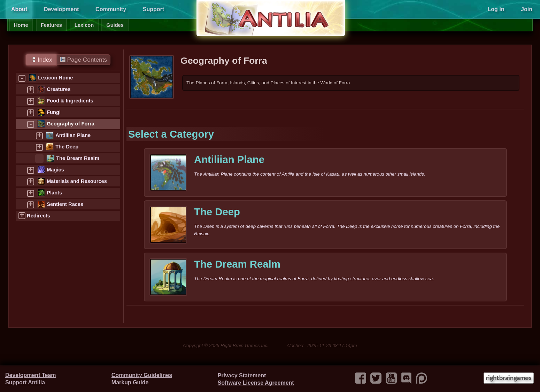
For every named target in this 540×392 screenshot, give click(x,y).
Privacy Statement (242, 375)
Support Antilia (25, 382)
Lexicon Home (55, 78)
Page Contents (83, 60)
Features (51, 25)
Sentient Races (65, 204)
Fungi (54, 112)
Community (111, 9)
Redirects (38, 216)
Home (21, 25)
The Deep (67, 147)
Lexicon (84, 25)
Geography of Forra (71, 124)
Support (153, 9)
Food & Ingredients (70, 101)
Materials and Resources (77, 181)
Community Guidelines (142, 375)
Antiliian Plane (73, 135)
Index (41, 60)
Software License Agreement (256, 383)
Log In (496, 9)
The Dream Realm (78, 158)
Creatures (59, 89)
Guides (115, 25)
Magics (55, 170)
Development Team (31, 375)
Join (527, 9)
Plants (54, 193)
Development (61, 9)
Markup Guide (130, 382)
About (19, 9)
